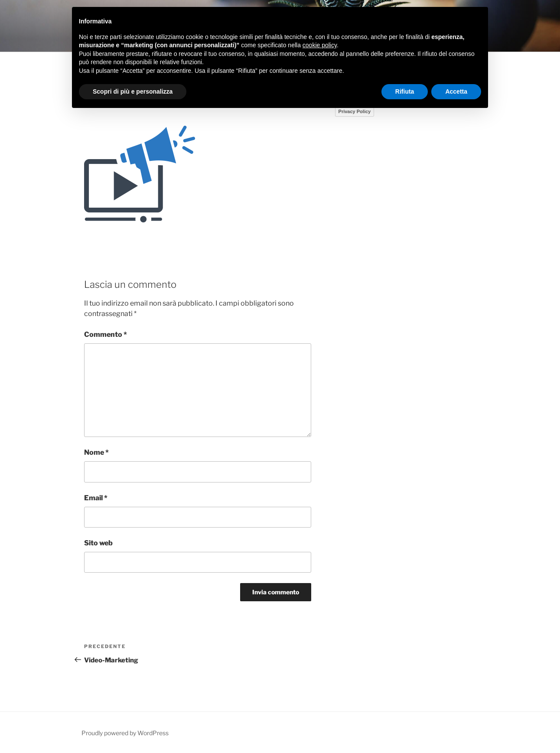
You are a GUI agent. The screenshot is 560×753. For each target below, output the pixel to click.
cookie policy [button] (320, 45)
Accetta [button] (456, 91)
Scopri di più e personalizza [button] (133, 91)
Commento (106, 334)
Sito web (98, 543)
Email (96, 498)
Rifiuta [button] (405, 91)
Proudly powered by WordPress (125, 733)
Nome (96, 452)
